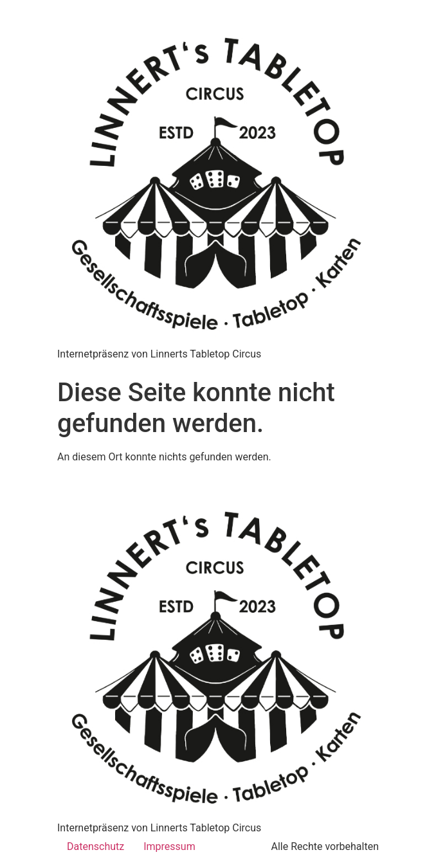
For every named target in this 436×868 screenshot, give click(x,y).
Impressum (169, 846)
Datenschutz (95, 846)
